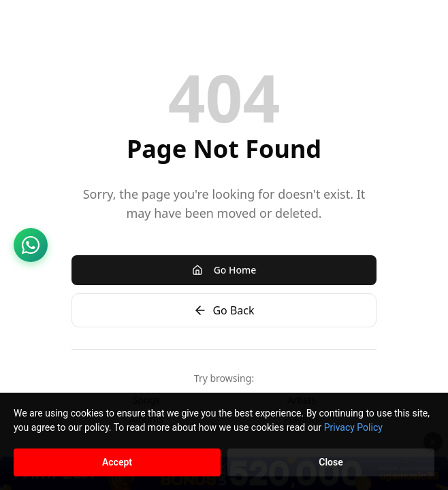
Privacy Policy (353, 427)
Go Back (224, 310)
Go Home (224, 270)
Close (331, 462)
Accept (117, 462)
